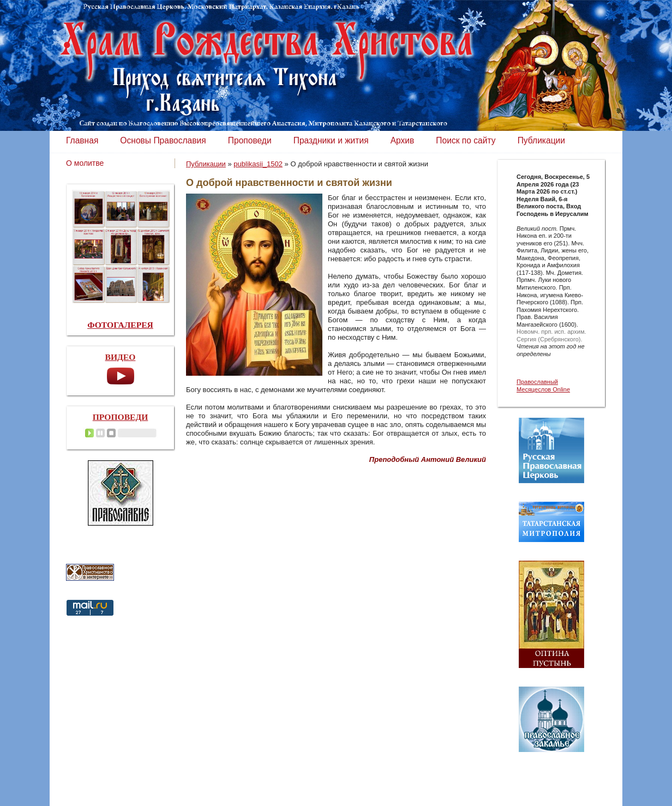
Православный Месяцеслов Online (543, 386)
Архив (403, 140)
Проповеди (250, 140)
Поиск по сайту (466, 140)
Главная (82, 140)
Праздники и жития (331, 140)
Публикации (541, 140)
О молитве (85, 163)
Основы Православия (163, 140)
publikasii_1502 (258, 164)
